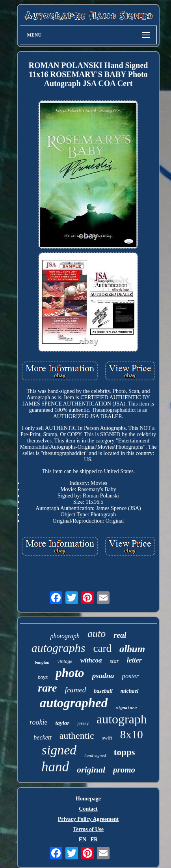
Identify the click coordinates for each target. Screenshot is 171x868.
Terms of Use (88, 829)
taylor (62, 723)
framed (76, 690)
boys (43, 677)
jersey (83, 723)
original (91, 770)
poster (131, 676)
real (120, 635)
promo (124, 770)
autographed (74, 703)
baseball (103, 691)
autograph (122, 719)
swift (107, 738)
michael (130, 691)
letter (134, 660)
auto (97, 634)
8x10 (132, 734)
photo (70, 673)
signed (59, 750)
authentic (77, 736)
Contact (88, 809)
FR (94, 840)
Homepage (88, 799)
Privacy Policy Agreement (88, 819)
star (114, 661)
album (132, 649)
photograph (65, 636)
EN (83, 840)
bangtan (42, 662)
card (102, 648)
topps (125, 752)
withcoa (91, 660)
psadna (103, 676)
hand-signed (95, 755)
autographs (59, 648)
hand (55, 767)
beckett (42, 737)
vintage (65, 661)
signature (126, 708)
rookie (38, 722)
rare (47, 688)
